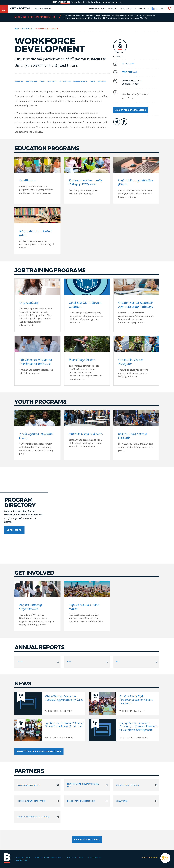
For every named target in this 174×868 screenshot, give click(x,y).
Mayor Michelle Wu (43, 9)
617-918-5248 (128, 63)
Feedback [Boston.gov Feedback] (144, 9)
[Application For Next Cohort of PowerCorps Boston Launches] (50, 730)
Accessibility (95, 858)
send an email (130, 72)
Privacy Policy (23, 858)
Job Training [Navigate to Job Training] (32, 81)
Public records (75, 858)
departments (28, 29)
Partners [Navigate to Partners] (102, 81)
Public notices (128, 9)
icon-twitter (117, 122)
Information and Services (103, 9)
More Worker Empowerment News (39, 751)
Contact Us (21, 861)
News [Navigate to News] (92, 81)
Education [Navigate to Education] (19, 81)
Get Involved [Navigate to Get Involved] (65, 81)
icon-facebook (124, 122)
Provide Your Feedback (87, 840)
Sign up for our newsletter (131, 110)
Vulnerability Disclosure (48, 858)
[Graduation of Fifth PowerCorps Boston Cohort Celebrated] (124, 703)
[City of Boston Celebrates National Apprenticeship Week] (50, 703)
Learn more (14, 530)
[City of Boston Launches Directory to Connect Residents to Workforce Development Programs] (124, 730)
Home (17, 29)
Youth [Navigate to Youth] (42, 81)
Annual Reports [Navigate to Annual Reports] (80, 81)
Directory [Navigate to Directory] (52, 81)
